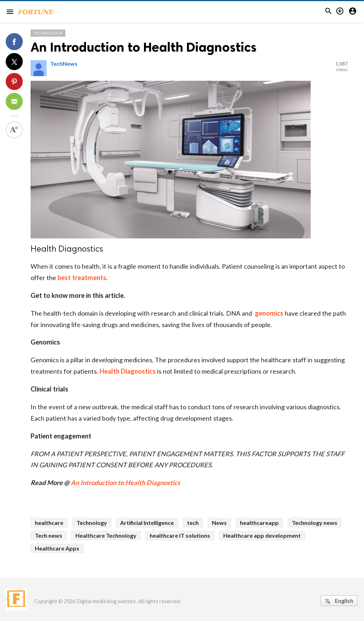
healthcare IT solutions (180, 535)
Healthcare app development (262, 535)
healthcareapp (259, 523)
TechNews (64, 64)
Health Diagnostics (128, 371)
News (219, 523)
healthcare (49, 523)
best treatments (82, 278)
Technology (48, 33)
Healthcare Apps (57, 548)
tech (193, 523)
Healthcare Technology (106, 535)
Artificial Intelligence (147, 523)
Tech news (49, 535)
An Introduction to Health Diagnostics (144, 47)
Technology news (315, 523)
